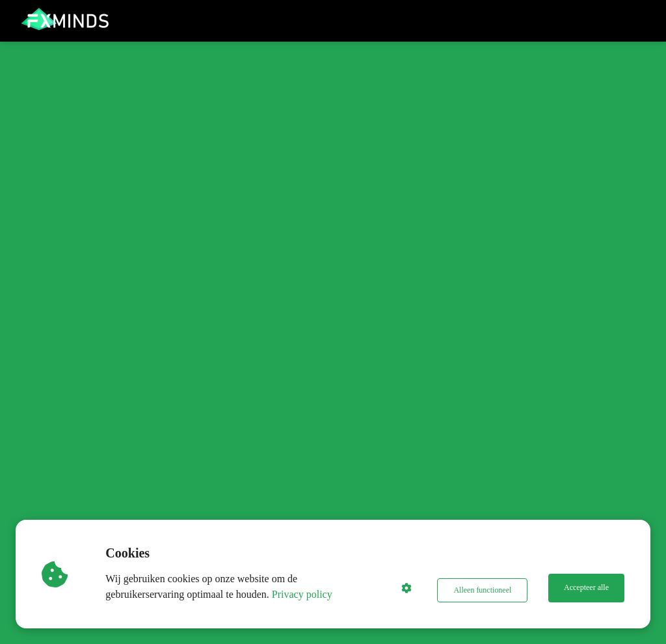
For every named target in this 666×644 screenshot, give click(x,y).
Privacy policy (305, 594)
